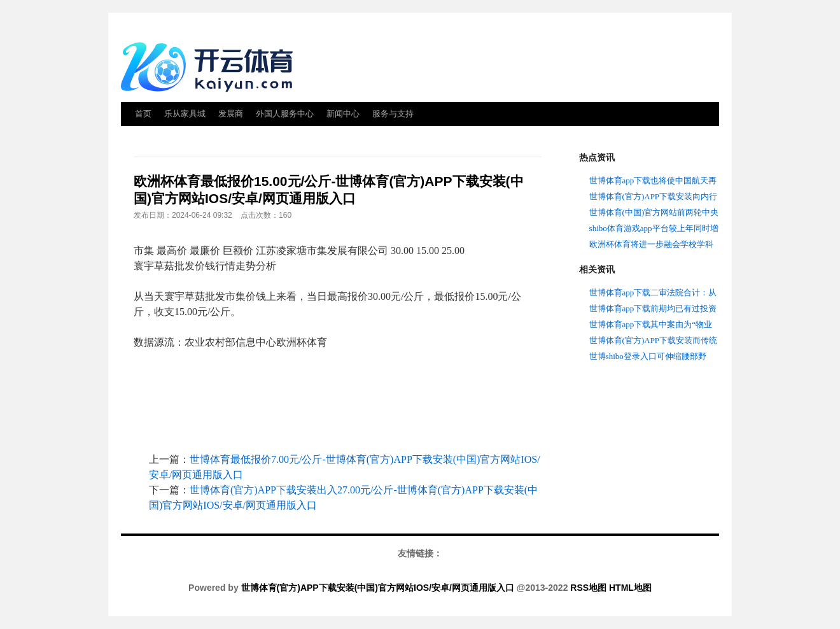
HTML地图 (630, 588)
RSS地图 (588, 588)
